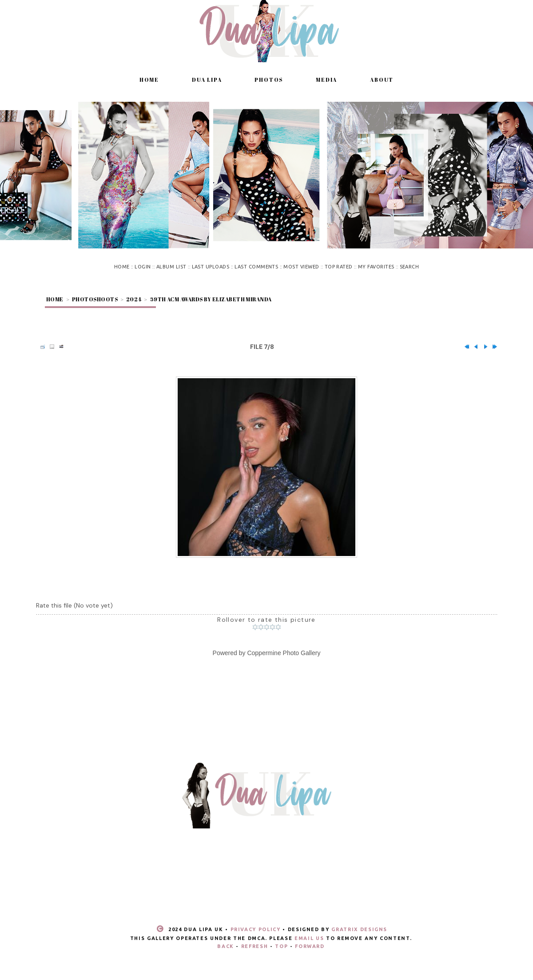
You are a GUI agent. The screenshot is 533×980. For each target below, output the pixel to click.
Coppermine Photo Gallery (284, 653)
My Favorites (376, 267)
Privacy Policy (256, 929)
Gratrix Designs (359, 929)
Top (281, 946)
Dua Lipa (207, 80)
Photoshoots (95, 299)
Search (410, 267)
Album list (171, 267)
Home (149, 80)
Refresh (255, 946)
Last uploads (211, 267)
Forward (310, 946)
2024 (134, 299)
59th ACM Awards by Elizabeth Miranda (211, 299)
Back (226, 946)
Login (143, 267)
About (382, 80)
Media (326, 80)
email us (309, 938)
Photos (269, 80)
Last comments (256, 267)
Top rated (339, 267)
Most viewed (301, 267)
